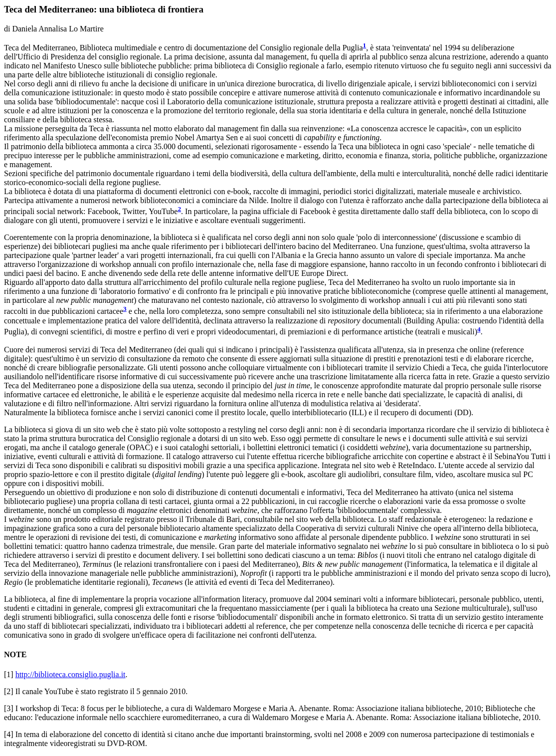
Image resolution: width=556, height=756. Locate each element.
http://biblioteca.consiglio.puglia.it (71, 674)
